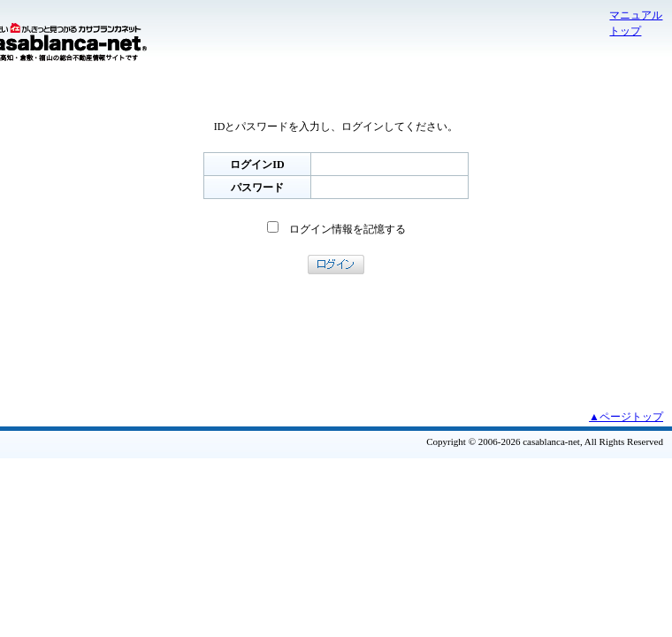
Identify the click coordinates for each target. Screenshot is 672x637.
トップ (625, 31)
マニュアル (636, 15)
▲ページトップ (626, 417)
